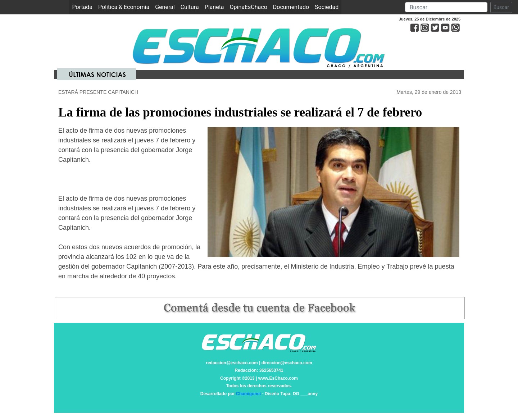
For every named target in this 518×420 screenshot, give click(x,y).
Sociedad (327, 7)
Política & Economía (124, 7)
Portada (84, 7)
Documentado (291, 7)
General (165, 7)
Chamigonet (248, 394)
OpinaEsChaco (249, 7)
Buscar (501, 7)
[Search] (446, 7)
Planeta (214, 7)
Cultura (190, 7)
